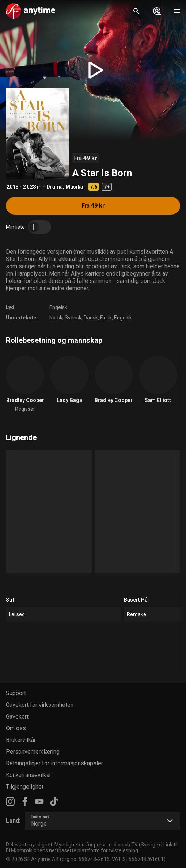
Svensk (73, 318)
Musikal (75, 187)
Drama (55, 187)
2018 (12, 187)
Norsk (56, 318)
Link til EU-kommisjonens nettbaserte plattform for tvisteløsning (92, 848)
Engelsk (58, 307)
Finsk (106, 318)
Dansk (91, 318)
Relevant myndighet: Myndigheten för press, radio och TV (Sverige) (83, 845)
